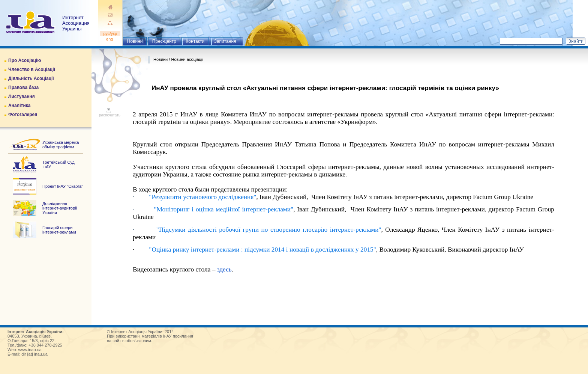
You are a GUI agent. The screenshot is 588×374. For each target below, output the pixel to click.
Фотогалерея (23, 115)
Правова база (23, 87)
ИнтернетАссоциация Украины (76, 23)
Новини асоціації (187, 59)
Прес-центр (164, 41)
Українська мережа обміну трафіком (61, 145)
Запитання (225, 41)
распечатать (110, 113)
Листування (22, 97)
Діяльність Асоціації (31, 78)
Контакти (195, 41)
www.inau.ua (30, 350)
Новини (135, 41)
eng (110, 39)
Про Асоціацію (25, 60)
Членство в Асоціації (32, 69)
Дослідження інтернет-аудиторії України (60, 208)
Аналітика (19, 106)
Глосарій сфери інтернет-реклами (59, 230)
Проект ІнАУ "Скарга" (63, 186)
